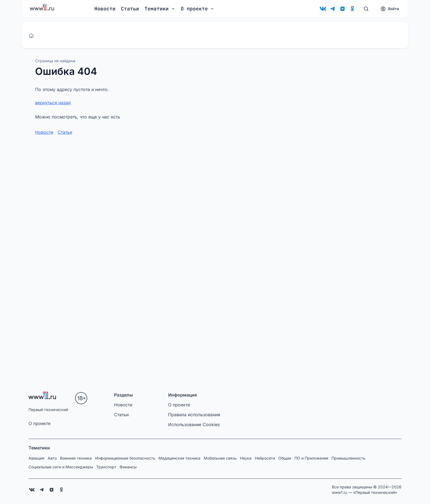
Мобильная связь (220, 458)
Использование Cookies (194, 424)
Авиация (36, 458)
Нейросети (265, 458)
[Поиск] (366, 9)
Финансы (128, 467)
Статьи (130, 9)
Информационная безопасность (125, 458)
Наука (246, 458)
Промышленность (348, 458)
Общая (285, 458)
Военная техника (76, 458)
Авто (52, 458)
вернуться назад (53, 103)
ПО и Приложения (311, 458)
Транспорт (106, 467)
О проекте (39, 423)
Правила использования (194, 415)
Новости (105, 9)
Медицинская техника (179, 458)
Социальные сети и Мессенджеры (61, 467)
